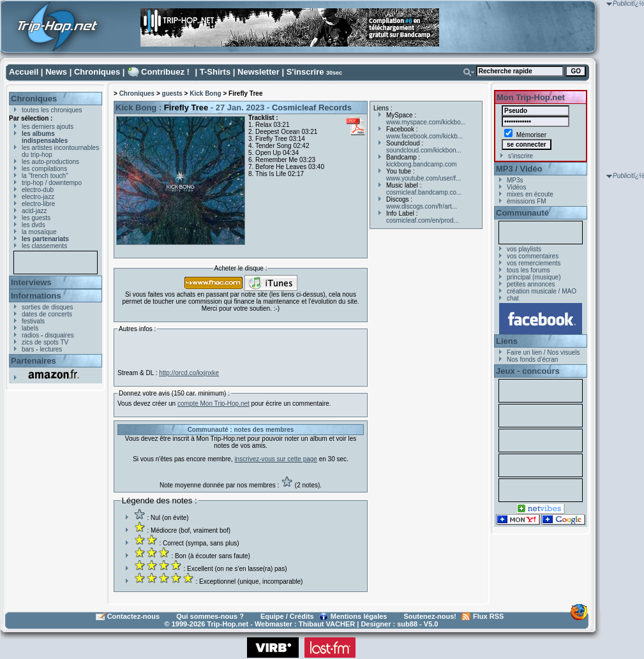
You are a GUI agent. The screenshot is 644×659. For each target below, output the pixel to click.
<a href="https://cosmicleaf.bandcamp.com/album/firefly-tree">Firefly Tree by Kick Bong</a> (241, 349)
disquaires (59, 335)
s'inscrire (520, 156)
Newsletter (258, 72)
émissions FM (527, 201)
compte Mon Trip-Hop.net (213, 404)
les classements (44, 246)
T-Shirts (215, 72)
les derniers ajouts (48, 127)
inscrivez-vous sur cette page (276, 459)
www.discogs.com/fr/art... (422, 206)
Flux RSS (488, 616)
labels (30, 328)
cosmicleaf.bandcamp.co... (424, 192)
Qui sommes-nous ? (210, 616)
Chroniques (97, 72)
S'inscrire (305, 72)
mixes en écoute (530, 194)
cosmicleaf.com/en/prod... (423, 220)
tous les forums (528, 270)
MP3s (515, 180)
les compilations (44, 169)
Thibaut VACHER (327, 624)
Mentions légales (359, 616)
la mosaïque (39, 232)
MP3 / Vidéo (519, 169)
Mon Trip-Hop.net (531, 97)
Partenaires (34, 361)
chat (513, 298)
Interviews (31, 282)
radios (30, 335)
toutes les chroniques (52, 110)
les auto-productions (50, 162)
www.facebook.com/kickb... (424, 136)
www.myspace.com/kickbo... (426, 122)
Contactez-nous (134, 616)
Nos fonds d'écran (532, 359)
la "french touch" (45, 176)
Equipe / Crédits (287, 616)
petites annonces (531, 284)
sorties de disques (48, 307)
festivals (33, 321)
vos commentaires (533, 256)
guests (172, 93)
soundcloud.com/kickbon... (424, 150)
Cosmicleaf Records (312, 107)
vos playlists (524, 249)
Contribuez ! (165, 72)
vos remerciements (534, 263)
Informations (36, 296)
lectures (51, 349)
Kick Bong (205, 93)
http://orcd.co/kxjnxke (189, 373)
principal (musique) (534, 277)
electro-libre (38, 204)
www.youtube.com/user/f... (423, 178)
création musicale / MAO (542, 291)
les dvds (34, 225)
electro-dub (38, 190)
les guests (36, 218)
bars (28, 349)
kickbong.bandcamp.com (422, 164)
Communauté (522, 213)
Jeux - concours (528, 371)
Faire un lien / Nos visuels (543, 352)
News (56, 72)
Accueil (24, 72)
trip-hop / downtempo (52, 183)
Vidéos (516, 187)
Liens (507, 341)
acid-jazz (34, 211)
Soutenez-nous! (431, 616)
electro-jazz (38, 197)
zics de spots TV (45, 342)
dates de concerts (47, 314)
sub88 (407, 624)
